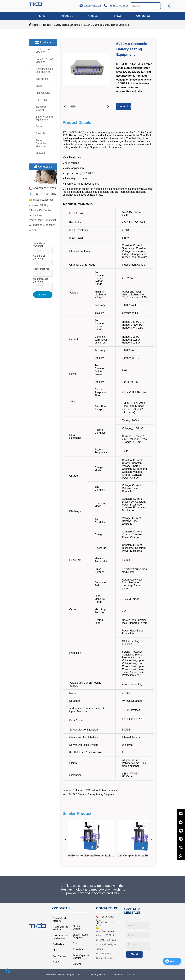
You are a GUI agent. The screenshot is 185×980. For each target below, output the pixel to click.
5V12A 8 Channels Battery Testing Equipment (107, 25)
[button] (92, 16)
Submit (43, 295)
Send (134, 954)
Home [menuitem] (42, 16)
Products (46, 25)
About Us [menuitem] (67, 16)
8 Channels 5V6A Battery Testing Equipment (95, 790)
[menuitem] (93, 16)
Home (35, 25)
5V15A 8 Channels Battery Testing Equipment (91, 794)
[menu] (92, 16)
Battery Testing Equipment (67, 25)
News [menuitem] (118, 16)
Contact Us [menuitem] (143, 16)
